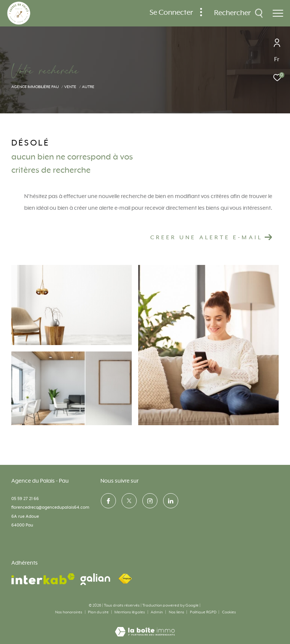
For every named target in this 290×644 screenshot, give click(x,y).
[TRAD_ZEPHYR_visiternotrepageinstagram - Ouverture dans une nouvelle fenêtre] (150, 501)
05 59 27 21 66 (25, 499)
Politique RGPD (203, 612)
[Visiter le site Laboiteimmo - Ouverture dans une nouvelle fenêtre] (145, 627)
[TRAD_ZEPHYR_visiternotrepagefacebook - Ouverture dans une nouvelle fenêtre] (108, 501)
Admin (157, 612)
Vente (70, 87)
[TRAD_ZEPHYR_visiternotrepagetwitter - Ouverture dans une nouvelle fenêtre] (129, 501)
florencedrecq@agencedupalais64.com (50, 507)
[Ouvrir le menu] (278, 13)
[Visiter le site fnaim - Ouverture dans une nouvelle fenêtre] (125, 579)
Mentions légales (130, 612)
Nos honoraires (69, 612)
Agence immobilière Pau (35, 87)
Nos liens (177, 612)
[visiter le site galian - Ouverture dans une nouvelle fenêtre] (95, 579)
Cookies (229, 612)
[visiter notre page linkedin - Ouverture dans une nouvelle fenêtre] (170, 501)
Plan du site (99, 612)
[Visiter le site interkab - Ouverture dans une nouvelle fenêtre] (43, 579)
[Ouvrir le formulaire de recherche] (239, 13)
